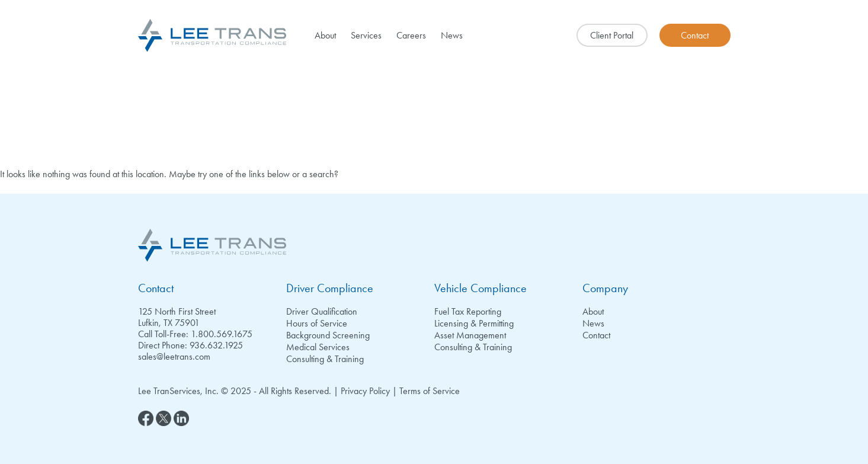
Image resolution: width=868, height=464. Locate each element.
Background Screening (328, 335)
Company (605, 288)
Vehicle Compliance (481, 288)
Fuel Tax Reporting (468, 311)
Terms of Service (430, 391)
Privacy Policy (365, 391)
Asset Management (470, 335)
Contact (156, 288)
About (325, 35)
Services (366, 35)
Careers (411, 35)
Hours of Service (317, 323)
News (452, 35)
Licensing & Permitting (474, 323)
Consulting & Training (325, 359)
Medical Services (318, 347)
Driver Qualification (322, 311)
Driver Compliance (330, 288)
